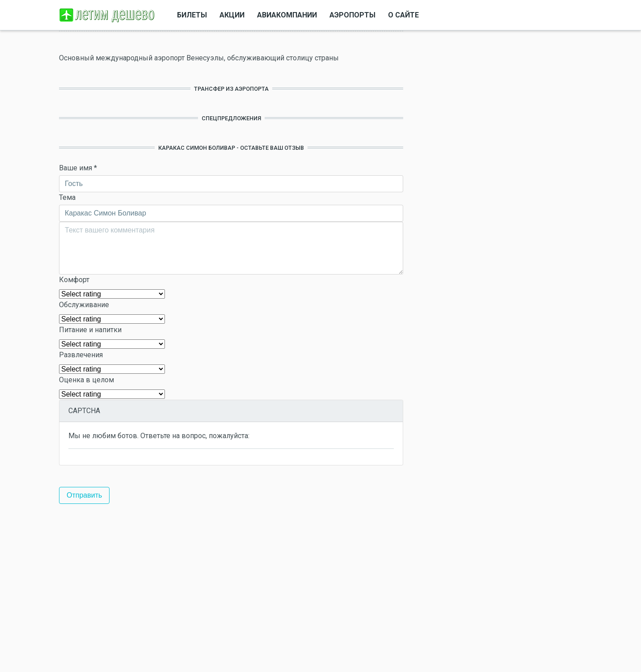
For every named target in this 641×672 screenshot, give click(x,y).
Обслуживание (84, 305)
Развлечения (81, 355)
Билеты (192, 15)
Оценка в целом (86, 380)
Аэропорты (352, 15)
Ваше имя (78, 168)
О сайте (403, 15)
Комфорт (74, 280)
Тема (67, 197)
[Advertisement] (231, 588)
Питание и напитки (90, 330)
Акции (232, 15)
